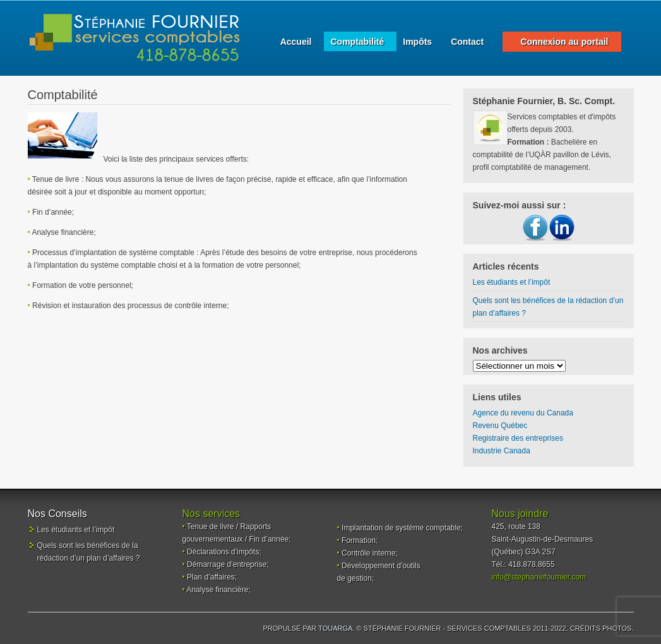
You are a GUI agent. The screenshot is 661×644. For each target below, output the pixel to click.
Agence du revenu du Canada (523, 413)
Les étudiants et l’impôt (512, 282)
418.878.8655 (531, 564)
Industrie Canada (502, 451)
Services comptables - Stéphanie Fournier (135, 38)
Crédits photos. (602, 628)
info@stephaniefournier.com (539, 577)
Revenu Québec (500, 426)
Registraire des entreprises (518, 438)
